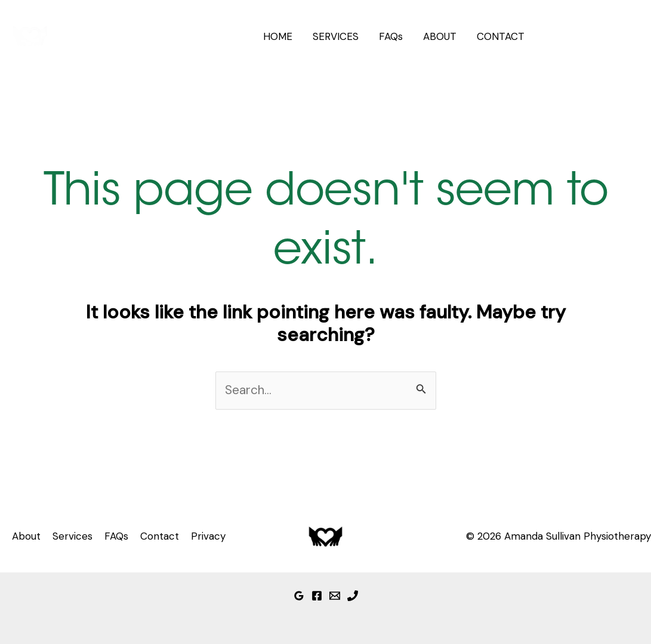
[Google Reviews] (299, 596)
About (26, 536)
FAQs (391, 36)
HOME (278, 36)
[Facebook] (317, 596)
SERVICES (336, 36)
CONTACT (501, 36)
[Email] (335, 596)
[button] (593, 37)
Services (72, 536)
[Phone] (353, 596)
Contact (160, 536)
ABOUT (440, 36)
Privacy (208, 536)
